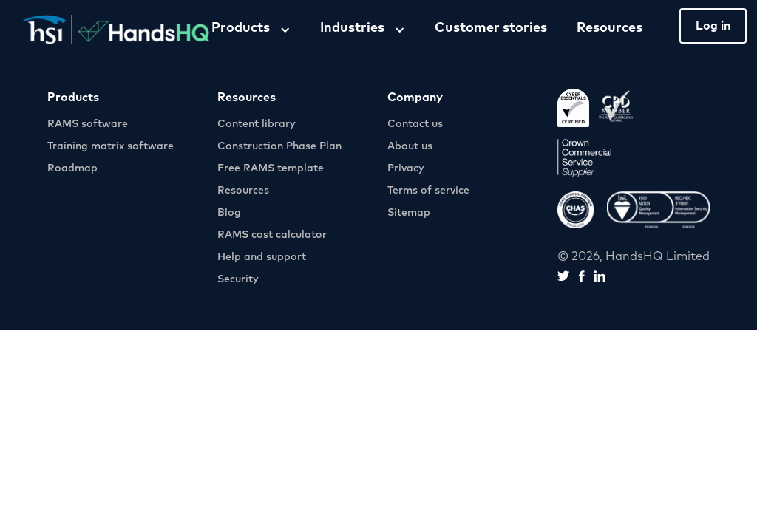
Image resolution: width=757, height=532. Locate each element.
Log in (713, 26)
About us (410, 146)
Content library (257, 124)
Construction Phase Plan (279, 146)
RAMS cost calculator (272, 235)
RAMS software (88, 124)
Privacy (406, 168)
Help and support (262, 257)
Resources (610, 28)
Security (238, 279)
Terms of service (428, 191)
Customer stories (491, 28)
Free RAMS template (271, 168)
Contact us (415, 124)
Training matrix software (111, 146)
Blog (229, 213)
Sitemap (409, 213)
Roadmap (72, 168)
